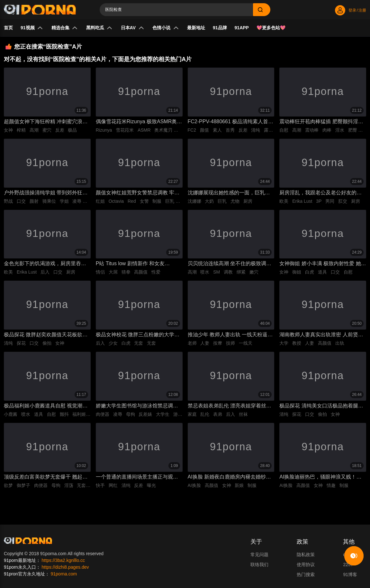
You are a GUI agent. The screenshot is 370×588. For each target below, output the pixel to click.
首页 (8, 28)
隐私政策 (306, 556)
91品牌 (220, 28)
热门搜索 (306, 576)
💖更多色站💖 (271, 28)
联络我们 (259, 566)
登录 (352, 10)
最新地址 (196, 28)
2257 (348, 566)
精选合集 (65, 28)
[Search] (176, 10)
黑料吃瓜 (99, 28)
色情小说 (166, 28)
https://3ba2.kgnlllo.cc (63, 562)
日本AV (132, 28)
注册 (362, 10)
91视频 (32, 28)
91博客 (350, 576)
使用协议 (306, 566)
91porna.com (64, 575)
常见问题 (259, 556)
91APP (242, 28)
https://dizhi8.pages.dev (65, 569)
